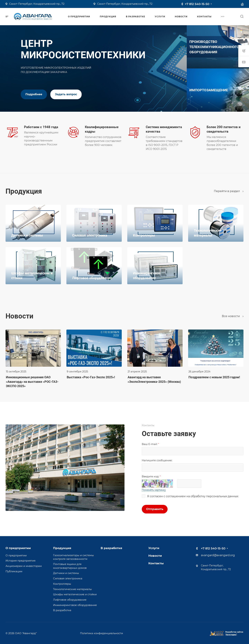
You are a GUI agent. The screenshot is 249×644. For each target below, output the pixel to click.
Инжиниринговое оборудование (75, 605)
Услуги (154, 548)
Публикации (14, 571)
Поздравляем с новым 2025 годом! (214, 377)
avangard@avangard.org (218, 555)
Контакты (156, 563)
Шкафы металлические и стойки (75, 594)
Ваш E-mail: (150, 444)
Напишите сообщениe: (157, 460)
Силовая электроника (68, 578)
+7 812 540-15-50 (197, 4)
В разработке (62, 610)
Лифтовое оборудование (70, 600)
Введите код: (151, 476)
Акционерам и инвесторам (24, 566)
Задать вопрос (66, 94)
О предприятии (18, 548)
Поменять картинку (154, 490)
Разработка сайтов (234, 633)
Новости (155, 556)
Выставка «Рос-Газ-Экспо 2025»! (91, 377)
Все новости (233, 316)
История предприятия (20, 561)
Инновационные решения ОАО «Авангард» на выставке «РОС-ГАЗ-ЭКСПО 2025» (32, 381)
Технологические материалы (72, 589)
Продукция (62, 548)
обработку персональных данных (214, 496)
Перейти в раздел (229, 191)
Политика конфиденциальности (102, 633)
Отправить (155, 509)
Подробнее (34, 94)
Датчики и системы (66, 573)
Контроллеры (62, 584)
